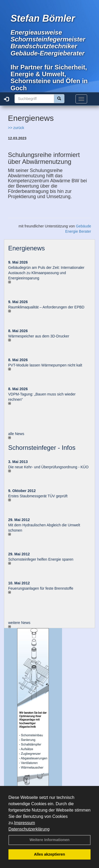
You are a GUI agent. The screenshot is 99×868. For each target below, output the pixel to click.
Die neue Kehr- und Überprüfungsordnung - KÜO (48, 467)
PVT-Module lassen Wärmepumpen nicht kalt (45, 365)
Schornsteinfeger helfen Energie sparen (41, 559)
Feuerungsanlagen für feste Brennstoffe (41, 588)
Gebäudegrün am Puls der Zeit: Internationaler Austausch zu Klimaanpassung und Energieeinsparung (46, 273)
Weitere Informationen (50, 840)
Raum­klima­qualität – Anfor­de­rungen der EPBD (46, 307)
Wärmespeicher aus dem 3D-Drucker (39, 336)
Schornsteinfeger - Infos (42, 448)
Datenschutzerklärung (29, 829)
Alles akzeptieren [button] (50, 854)
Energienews (27, 248)
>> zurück (16, 128)
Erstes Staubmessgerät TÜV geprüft (38, 496)
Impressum (24, 823)
